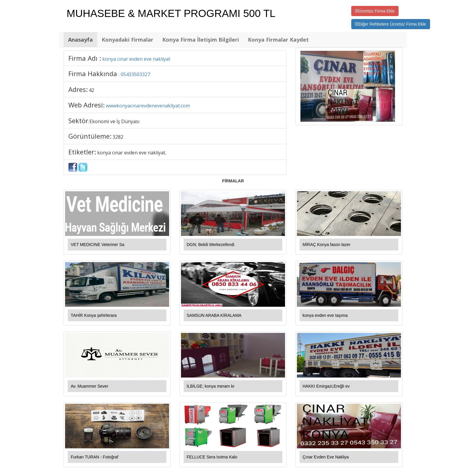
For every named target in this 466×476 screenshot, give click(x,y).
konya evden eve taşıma (325, 315)
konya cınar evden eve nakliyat (136, 59)
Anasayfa (80, 40)
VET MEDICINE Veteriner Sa (97, 245)
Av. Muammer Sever (89, 386)
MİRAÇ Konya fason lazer (326, 245)
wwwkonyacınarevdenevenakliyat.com (148, 106)
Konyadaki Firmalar (127, 40)
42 (92, 90)
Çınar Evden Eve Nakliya (326, 457)
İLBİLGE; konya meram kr (211, 386)
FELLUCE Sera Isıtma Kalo (212, 457)
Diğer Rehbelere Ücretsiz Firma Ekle (391, 24)
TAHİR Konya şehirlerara (94, 315)
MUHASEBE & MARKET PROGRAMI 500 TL (171, 13)
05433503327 (135, 74)
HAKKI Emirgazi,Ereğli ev (326, 386)
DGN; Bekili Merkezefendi (210, 245)
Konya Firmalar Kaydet (278, 40)
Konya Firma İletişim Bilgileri (201, 40)
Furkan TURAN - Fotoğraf (95, 457)
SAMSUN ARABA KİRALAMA (214, 315)
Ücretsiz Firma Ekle (375, 11)
